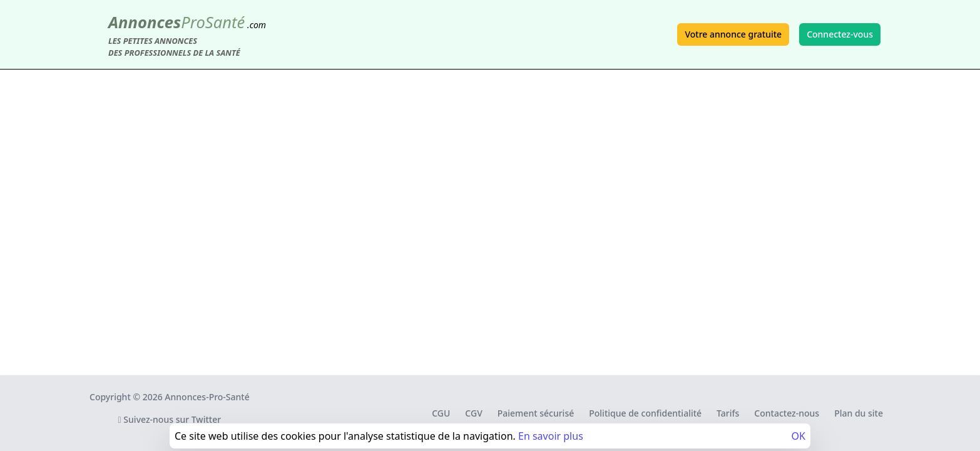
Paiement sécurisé (536, 413)
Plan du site (859, 413)
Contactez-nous (787, 413)
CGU (441, 413)
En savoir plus (551, 436)
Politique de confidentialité (645, 413)
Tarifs (728, 413)
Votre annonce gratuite (733, 34)
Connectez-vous (840, 34)
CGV (473, 413)
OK (799, 436)
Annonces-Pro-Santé (207, 397)
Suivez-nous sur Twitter (170, 419)
